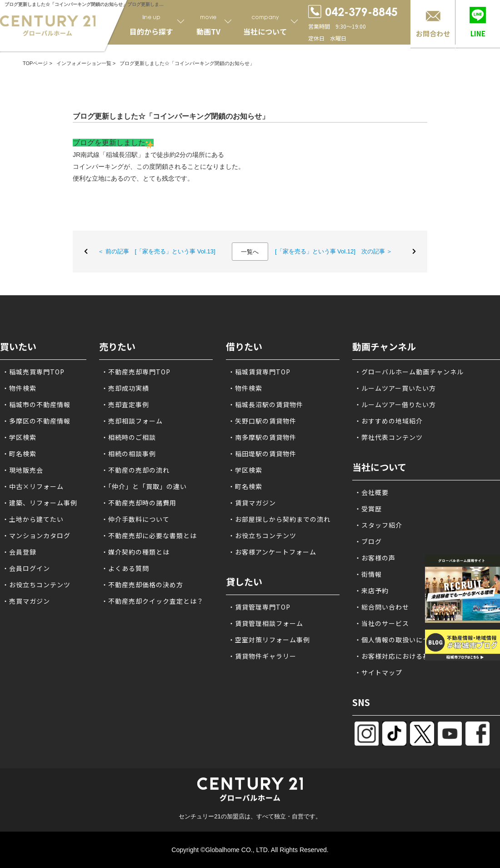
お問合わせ (433, 33)
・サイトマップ (378, 672)
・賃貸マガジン (252, 503)
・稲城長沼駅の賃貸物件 (266, 404)
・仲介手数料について (135, 519)
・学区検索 (19, 437)
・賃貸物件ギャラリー (262, 656)
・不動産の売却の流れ (135, 470)
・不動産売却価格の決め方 (142, 585)
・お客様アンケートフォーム (272, 552)
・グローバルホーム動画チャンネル (409, 372)
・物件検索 (19, 388)
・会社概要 (372, 492)
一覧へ (250, 252)
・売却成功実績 (125, 388)
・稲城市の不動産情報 (36, 404)
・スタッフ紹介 (378, 525)
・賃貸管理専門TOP (259, 607)
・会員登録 (19, 552)
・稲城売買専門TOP (33, 372)
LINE (478, 33)
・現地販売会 (23, 470)
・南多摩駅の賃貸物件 (262, 437)
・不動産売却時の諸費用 (139, 503)
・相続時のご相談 (129, 437)
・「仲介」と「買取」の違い (144, 486)
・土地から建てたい (33, 519)
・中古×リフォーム (33, 486)
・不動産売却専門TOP (136, 372)
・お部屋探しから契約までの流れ (279, 519)
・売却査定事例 (125, 404)
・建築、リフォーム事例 (40, 503)
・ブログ (368, 541)
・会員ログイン (26, 568)
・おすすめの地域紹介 (389, 421)
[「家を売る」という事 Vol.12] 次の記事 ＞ (334, 251)
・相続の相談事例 (129, 454)
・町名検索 (19, 454)
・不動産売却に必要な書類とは (149, 535)
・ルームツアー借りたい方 (395, 404)
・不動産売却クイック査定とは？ (152, 601)
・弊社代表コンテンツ (389, 437)
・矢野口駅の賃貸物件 (262, 421)
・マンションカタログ (36, 535)
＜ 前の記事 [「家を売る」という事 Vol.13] (157, 251)
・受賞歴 (368, 509)
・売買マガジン (26, 601)
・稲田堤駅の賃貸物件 (262, 454)
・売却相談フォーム (132, 421)
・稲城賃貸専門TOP (259, 372)
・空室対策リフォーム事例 (269, 640)
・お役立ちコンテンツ (36, 585)
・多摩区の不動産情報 (36, 421)
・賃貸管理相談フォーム (266, 623)
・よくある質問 (125, 568)
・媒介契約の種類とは (135, 552)
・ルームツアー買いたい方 (395, 388)
